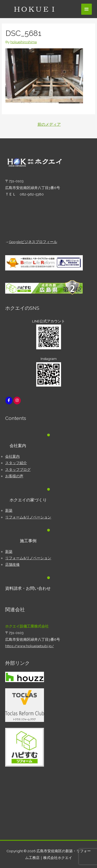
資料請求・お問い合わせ (28, 588)
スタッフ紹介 (16, 463)
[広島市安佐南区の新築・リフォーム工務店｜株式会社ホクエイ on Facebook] (9, 400)
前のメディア (49, 124)
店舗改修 (12, 564)
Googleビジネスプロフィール (33, 242)
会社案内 (12, 456)
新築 (9, 510)
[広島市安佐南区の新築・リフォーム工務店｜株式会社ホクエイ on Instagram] (17, 400)
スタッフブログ (18, 470)
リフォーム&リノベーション (28, 517)
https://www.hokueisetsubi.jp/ (29, 646)
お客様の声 (14, 476)
